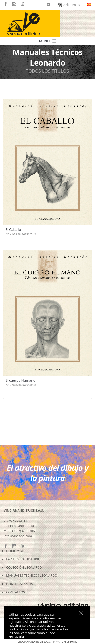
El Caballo (13, 230)
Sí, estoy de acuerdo (81, 613)
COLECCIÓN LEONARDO (24, 567)
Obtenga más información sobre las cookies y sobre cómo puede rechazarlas (38, 633)
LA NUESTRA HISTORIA (23, 559)
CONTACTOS (16, 592)
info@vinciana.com (18, 536)
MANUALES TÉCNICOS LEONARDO (32, 575)
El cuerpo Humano (20, 380)
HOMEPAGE (15, 551)
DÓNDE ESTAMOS (19, 584)
